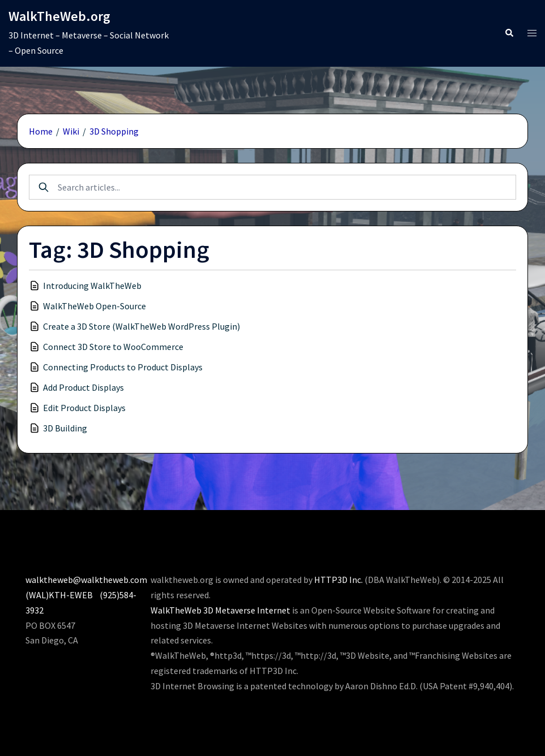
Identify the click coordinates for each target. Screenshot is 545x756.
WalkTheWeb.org (59, 16)
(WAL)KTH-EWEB (59, 595)
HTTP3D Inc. (338, 580)
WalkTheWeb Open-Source (95, 306)
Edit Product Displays (84, 408)
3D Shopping (114, 131)
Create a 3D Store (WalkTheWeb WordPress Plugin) (141, 326)
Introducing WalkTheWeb (92, 286)
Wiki (71, 131)
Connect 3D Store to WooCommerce (113, 347)
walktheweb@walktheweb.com (86, 580)
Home (41, 131)
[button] (509, 33)
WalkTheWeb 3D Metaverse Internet (220, 610)
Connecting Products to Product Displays (123, 367)
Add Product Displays (83, 387)
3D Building (65, 428)
